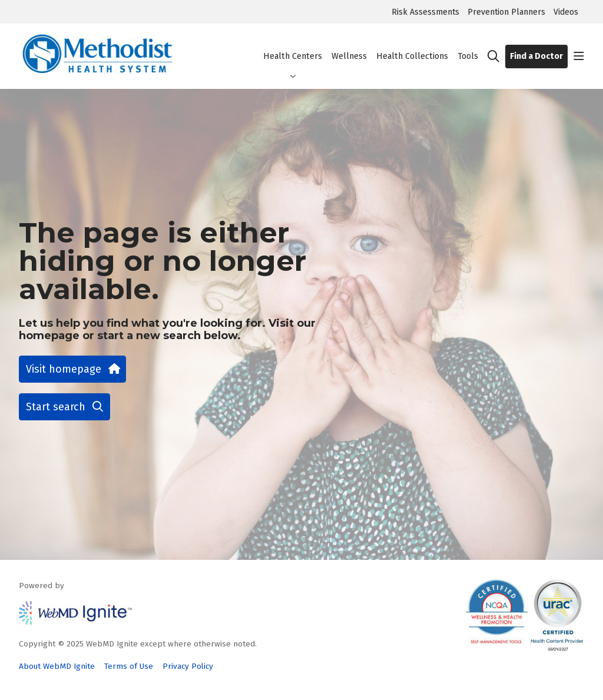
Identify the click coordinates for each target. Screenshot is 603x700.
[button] (579, 57)
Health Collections (412, 46)
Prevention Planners (506, 12)
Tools (468, 46)
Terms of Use (129, 666)
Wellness (349, 46)
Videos (566, 12)
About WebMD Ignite (57, 666)
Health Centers (293, 46)
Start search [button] (64, 407)
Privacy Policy (188, 666)
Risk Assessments (425, 12)
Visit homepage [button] (72, 369)
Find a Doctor (536, 56)
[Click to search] (493, 57)
